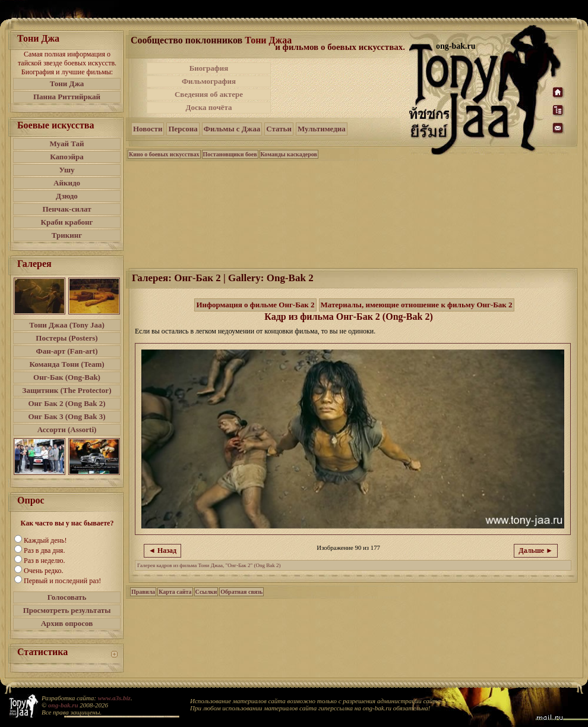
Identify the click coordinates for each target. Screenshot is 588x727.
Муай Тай (67, 144)
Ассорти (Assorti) (67, 429)
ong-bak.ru (63, 705)
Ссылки (206, 592)
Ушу (67, 170)
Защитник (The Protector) (67, 390)
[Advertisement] (341, 88)
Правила (143, 592)
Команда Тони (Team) (67, 364)
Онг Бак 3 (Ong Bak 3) (67, 416)
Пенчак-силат (67, 209)
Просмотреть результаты (67, 610)
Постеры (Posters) (67, 338)
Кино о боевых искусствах (164, 154)
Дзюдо (67, 196)
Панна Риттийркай (67, 97)
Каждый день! (45, 540)
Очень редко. (43, 571)
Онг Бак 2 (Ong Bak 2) (67, 403)
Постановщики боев (230, 154)
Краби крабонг (67, 222)
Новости (148, 129)
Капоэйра (67, 157)
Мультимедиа (322, 129)
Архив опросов (67, 623)
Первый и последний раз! (62, 581)
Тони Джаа (268, 40)
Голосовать (67, 597)
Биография (209, 68)
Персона (183, 129)
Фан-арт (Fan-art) (67, 351)
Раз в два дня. (44, 550)
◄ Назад (162, 550)
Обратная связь (241, 592)
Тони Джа (67, 84)
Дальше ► (536, 550)
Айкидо (67, 183)
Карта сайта (175, 592)
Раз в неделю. (44, 561)
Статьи (279, 129)
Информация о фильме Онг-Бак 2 (255, 305)
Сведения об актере (209, 94)
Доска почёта (208, 107)
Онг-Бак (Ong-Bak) (67, 377)
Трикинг (67, 235)
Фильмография (209, 81)
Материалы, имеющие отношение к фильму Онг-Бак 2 (417, 305)
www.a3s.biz (114, 698)
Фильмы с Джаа (232, 129)
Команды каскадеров (289, 154)
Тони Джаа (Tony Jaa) (67, 325)
